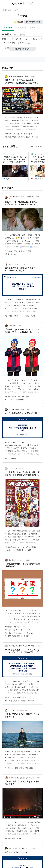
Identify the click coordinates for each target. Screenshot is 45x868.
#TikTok (8, 768)
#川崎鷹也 (29, 768)
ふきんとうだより (14, 264)
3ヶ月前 (32, 77)
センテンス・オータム (16, 468)
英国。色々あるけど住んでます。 (19, 849)
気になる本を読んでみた (17, 410)
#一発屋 (35, 137)
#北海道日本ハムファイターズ (16, 547)
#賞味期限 (9, 627)
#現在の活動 (22, 698)
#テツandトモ (21, 400)
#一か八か (18, 633)
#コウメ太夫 (9, 400)
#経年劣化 (9, 633)
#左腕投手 (20, 550)
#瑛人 (21, 768)
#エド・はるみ (10, 698)
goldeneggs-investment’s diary (18, 77)
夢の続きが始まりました (17, 560)
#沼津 (14, 137)
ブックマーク (9, 154)
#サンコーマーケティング (23, 134)
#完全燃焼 (16, 636)
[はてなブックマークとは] (17, 147)
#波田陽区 (9, 316)
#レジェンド (17, 839)
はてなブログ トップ (10, 10)
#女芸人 (24, 701)
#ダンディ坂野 (23, 397)
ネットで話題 (21, 27)
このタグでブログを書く (33, 22)
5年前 (34, 849)
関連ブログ (34, 27)
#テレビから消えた (12, 701)
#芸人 (14, 397)
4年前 (25, 711)
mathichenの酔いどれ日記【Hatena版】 (21, 196)
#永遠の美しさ (10, 254)
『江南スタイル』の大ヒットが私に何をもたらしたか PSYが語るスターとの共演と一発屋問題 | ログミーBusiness (15, 160)
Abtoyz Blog (12, 326)
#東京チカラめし (24, 137)
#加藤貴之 (33, 547)
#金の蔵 (8, 137)
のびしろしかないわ (15, 711)
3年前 (38, 646)
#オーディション (20, 627)
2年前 (26, 468)
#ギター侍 (18, 316)
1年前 (23, 264)
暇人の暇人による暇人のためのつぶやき (22, 646)
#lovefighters (10, 550)
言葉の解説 (8, 27)
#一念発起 (25, 636)
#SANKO (8, 134)
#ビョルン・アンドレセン (15, 251)
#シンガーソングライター (15, 630)
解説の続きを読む (23, 49)
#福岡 (33, 316)
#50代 (28, 630)
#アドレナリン (28, 633)
